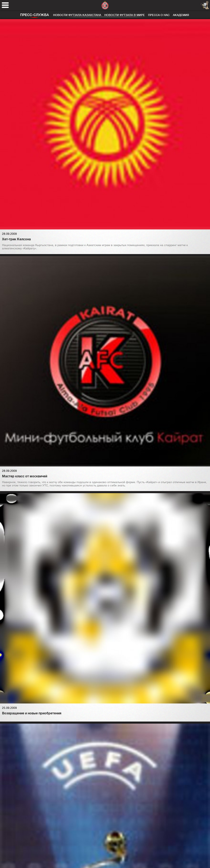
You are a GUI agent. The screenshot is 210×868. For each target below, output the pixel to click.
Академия (181, 15)
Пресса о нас (159, 15)
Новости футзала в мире (125, 15)
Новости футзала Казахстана (77, 15)
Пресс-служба (34, 15)
